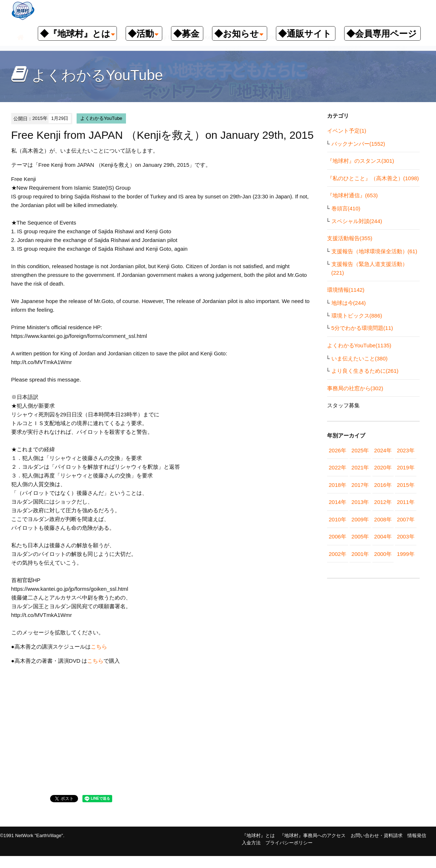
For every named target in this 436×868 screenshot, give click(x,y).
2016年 (383, 485)
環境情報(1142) (346, 290)
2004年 (383, 536)
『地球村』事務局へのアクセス (313, 835)
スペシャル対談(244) (357, 221)
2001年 (360, 554)
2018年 (338, 485)
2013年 (360, 502)
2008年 (383, 519)
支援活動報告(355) (350, 238)
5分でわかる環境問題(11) (362, 328)
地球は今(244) (349, 303)
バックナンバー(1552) (358, 144)
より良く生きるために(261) (365, 371)
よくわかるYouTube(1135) (359, 345)
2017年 (360, 485)
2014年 (338, 502)
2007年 (406, 519)
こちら (99, 647)
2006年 (338, 536)
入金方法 (251, 843)
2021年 (360, 467)
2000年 (383, 554)
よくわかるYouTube (101, 118)
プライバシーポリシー (289, 843)
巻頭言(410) (346, 208)
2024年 (383, 450)
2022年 (338, 467)
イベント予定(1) (347, 131)
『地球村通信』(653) (353, 195)
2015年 (406, 485)
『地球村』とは (258, 835)
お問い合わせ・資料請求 (377, 835)
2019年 (406, 467)
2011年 (406, 502)
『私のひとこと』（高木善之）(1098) (373, 178)
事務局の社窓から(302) (355, 388)
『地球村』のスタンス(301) (361, 161)
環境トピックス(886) (357, 316)
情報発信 (417, 835)
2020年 (383, 467)
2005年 (360, 536)
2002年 (338, 554)
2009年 (360, 519)
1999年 (406, 554)
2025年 (360, 450)
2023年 (406, 450)
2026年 (338, 450)
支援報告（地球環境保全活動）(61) (374, 251)
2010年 (338, 519)
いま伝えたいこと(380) (360, 358)
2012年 (383, 502)
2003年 (406, 536)
